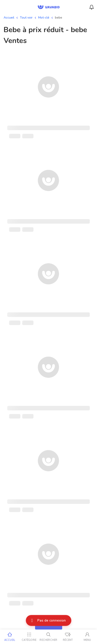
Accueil (9, 18)
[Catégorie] (29, 637)
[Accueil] (10, 637)
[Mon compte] (87, 637)
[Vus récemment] (68, 637)
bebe (59, 18)
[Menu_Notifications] (92, 7)
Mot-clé (44, 18)
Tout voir (26, 18)
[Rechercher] (49, 637)
